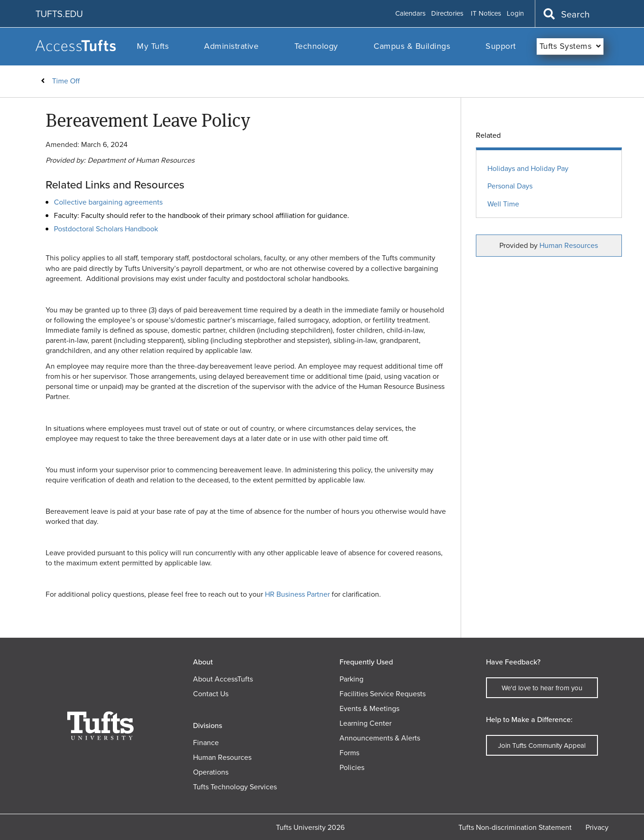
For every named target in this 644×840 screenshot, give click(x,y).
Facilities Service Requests (383, 694)
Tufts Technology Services (235, 787)
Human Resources (569, 245)
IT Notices (486, 14)
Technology (316, 46)
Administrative (231, 46)
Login (515, 14)
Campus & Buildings (412, 46)
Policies (352, 767)
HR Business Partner (297, 594)
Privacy (597, 827)
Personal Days (510, 186)
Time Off (66, 81)
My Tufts (153, 46)
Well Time (503, 204)
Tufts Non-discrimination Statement (515, 827)
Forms (349, 753)
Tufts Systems (566, 46)
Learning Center (366, 723)
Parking (351, 679)
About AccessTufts (223, 679)
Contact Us (211, 694)
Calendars (410, 14)
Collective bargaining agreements (108, 202)
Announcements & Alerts (380, 738)
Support (501, 46)
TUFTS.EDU (59, 14)
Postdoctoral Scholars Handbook (106, 229)
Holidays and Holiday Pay (528, 169)
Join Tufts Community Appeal (542, 746)
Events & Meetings (369, 708)
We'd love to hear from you (542, 688)
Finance (206, 743)
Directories (447, 14)
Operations (211, 772)
